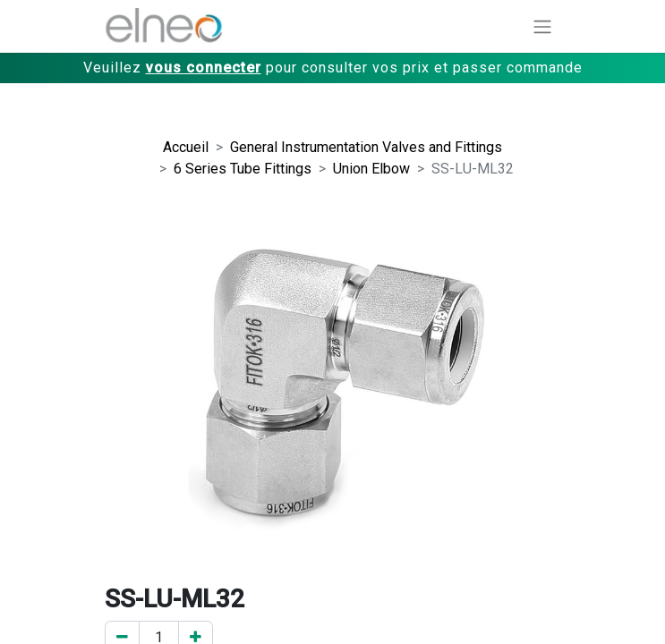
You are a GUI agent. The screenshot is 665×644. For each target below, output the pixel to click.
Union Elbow (371, 169)
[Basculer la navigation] (542, 26)
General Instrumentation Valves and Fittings (366, 147)
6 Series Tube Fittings (243, 169)
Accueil (186, 147)
